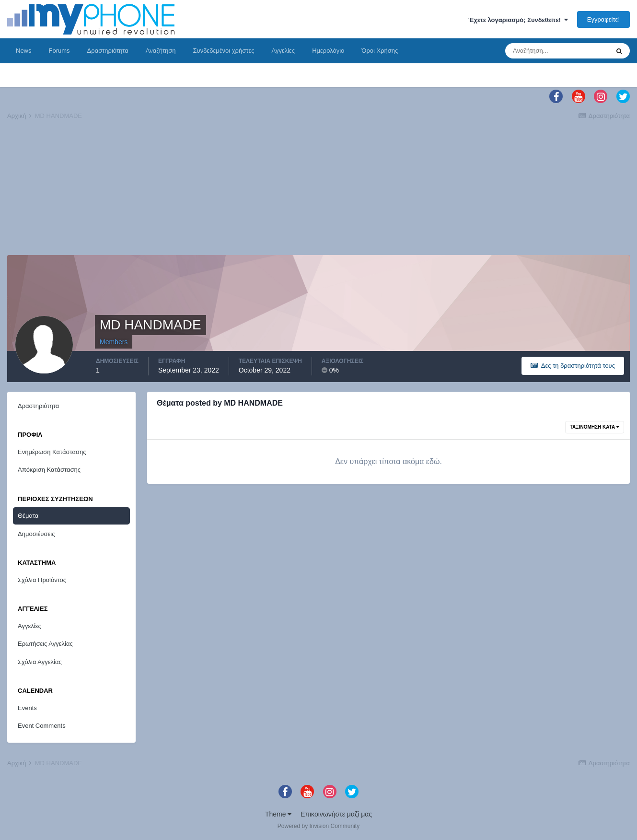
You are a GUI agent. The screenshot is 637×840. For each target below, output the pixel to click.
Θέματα (28, 516)
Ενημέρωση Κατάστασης (52, 452)
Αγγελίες (283, 51)
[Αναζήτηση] (557, 51)
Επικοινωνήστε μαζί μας (336, 814)
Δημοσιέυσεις (36, 534)
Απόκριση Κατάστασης (49, 470)
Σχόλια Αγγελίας (40, 662)
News (24, 51)
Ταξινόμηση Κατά (595, 427)
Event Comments (42, 726)
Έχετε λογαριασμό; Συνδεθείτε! (518, 20)
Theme (278, 814)
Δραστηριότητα (108, 51)
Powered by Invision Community (318, 826)
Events (27, 708)
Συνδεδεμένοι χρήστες (224, 51)
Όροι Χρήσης (380, 51)
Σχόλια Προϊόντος (42, 580)
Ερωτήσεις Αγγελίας (45, 644)
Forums (59, 51)
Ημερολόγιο (328, 51)
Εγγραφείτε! (603, 19)
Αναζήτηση (161, 51)
